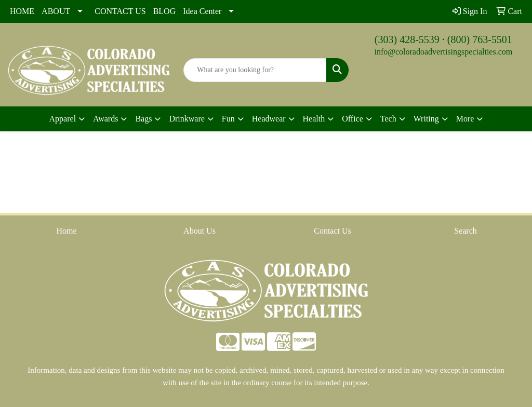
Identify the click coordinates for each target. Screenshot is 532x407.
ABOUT (56, 11)
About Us (199, 231)
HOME (22, 11)
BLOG (165, 11)
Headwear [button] (269, 119)
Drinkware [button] (187, 119)
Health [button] (314, 119)
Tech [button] (388, 119)
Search (465, 231)
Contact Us (332, 231)
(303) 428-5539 (407, 39)
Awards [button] (105, 119)
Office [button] (353, 119)
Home (66, 231)
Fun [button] (228, 119)
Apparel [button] (63, 119)
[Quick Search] (255, 70)
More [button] (465, 119)
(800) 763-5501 (480, 39)
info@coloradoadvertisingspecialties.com (443, 52)
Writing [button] (426, 119)
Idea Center (202, 11)
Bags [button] (143, 119)
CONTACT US (120, 11)
